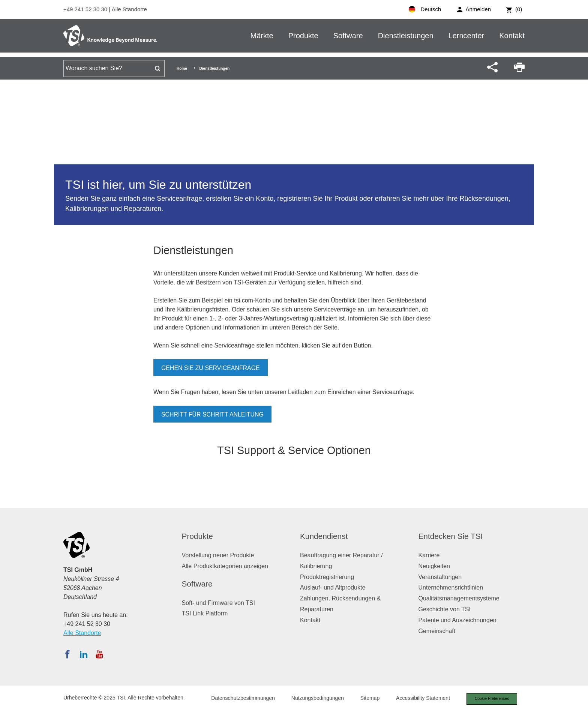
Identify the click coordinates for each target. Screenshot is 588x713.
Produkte (303, 36)
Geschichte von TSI (445, 609)
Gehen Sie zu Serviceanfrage (211, 368)
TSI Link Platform (205, 613)
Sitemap (366, 699)
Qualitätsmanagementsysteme (459, 598)
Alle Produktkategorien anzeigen (225, 566)
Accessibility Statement (419, 699)
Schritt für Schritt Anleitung (213, 414)
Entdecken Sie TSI (451, 536)
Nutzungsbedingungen (314, 699)
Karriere (429, 555)
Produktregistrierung (327, 577)
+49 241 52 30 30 (86, 9)
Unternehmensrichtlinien (451, 587)
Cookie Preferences (490, 699)
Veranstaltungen (440, 577)
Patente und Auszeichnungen (457, 620)
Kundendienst (324, 536)
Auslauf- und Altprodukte (333, 587)
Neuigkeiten (434, 566)
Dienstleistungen (406, 36)
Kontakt (512, 36)
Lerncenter (466, 36)
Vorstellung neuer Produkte (218, 555)
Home (182, 68)
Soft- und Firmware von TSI (218, 603)
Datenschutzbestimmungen (239, 699)
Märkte (262, 36)
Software (348, 36)
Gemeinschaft (437, 631)
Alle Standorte (129, 9)
